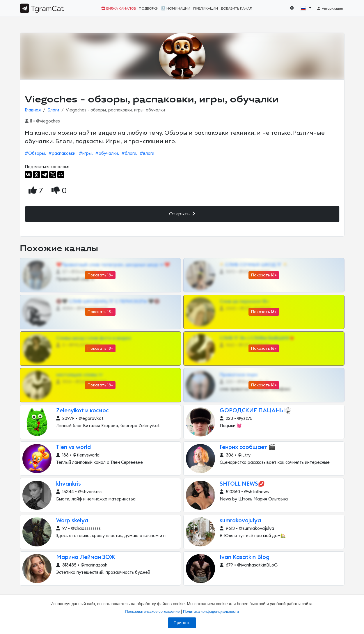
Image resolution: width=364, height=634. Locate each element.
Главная (33, 110)
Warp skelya (72, 521)
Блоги (53, 110)
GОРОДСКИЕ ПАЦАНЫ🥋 (256, 411)
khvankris (69, 484)
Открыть (182, 214)
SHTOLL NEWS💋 (242, 484)
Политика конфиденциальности (211, 611)
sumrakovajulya (240, 521)
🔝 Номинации (176, 8)
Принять (182, 623)
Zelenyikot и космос (82, 411)
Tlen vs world (73, 447)
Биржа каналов (119, 8)
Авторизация (330, 8)
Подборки (149, 8)
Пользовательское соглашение (152, 611)
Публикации (206, 8)
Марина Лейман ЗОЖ (86, 557)
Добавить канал (236, 8)
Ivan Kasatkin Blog (245, 557)
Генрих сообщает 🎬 (248, 447)
